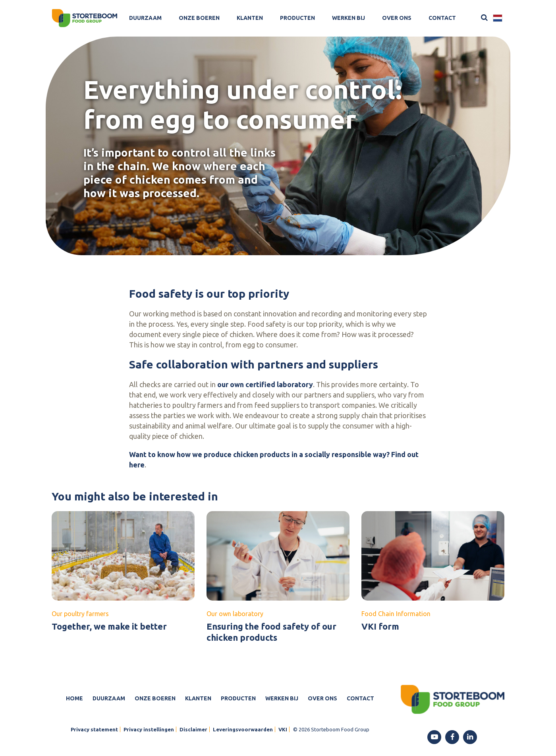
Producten (297, 18)
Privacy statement (94, 729)
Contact (442, 18)
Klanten (250, 18)
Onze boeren (199, 18)
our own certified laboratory (265, 384)
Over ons (397, 18)
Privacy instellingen (149, 729)
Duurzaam (145, 18)
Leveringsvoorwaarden (243, 729)
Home (74, 698)
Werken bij (348, 18)
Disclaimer (193, 729)
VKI (283, 729)
